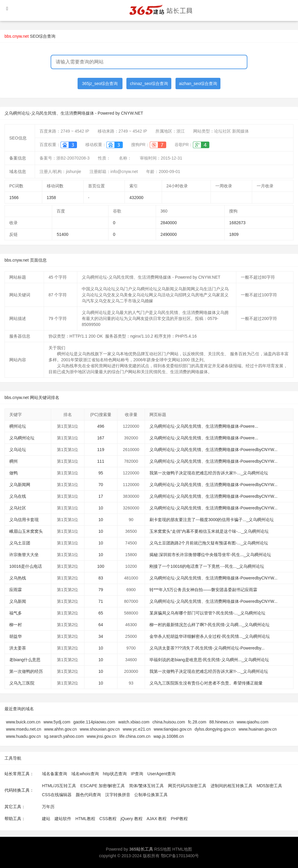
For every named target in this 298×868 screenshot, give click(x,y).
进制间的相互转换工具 (232, 786)
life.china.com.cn (135, 736)
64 (101, 625)
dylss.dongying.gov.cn (215, 729)
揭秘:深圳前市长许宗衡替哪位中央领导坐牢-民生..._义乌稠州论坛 (210, 555)
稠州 (13, 461)
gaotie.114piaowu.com (94, 722)
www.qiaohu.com (252, 722)
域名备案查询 (55, 774)
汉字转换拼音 (118, 795)
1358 (51, 198)
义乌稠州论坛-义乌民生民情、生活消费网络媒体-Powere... (204, 426)
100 (101, 566)
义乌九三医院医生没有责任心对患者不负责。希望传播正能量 (206, 683)
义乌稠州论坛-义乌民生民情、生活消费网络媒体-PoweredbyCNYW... (213, 450)
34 (101, 636)
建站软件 (63, 819)
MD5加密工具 (270, 786)
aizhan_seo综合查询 (198, 84)
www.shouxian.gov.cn (100, 729)
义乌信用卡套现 (24, 520)
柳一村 (16, 625)
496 (101, 426)
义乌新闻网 (20, 485)
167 (101, 438)
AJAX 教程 (157, 819)
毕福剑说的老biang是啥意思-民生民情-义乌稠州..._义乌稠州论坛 (209, 660)
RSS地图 (163, 849)
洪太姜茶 (18, 648)
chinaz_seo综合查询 (149, 84)
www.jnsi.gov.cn (102, 736)
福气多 (16, 613)
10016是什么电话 (26, 566)
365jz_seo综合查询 (100, 84)
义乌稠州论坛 (22, 438)
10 (101, 508)
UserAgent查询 (161, 774)
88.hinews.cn (222, 722)
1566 (14, 198)
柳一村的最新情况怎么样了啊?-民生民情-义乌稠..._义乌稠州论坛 (209, 625)
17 (101, 496)
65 (101, 613)
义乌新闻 (18, 601)
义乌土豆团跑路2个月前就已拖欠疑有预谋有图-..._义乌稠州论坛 (209, 543)
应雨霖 (16, 590)
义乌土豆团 (20, 543)
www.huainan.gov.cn (257, 729)
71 (101, 601)
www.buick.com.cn (23, 722)
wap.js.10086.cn (168, 736)
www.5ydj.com (57, 722)
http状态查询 (115, 774)
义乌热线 (18, 578)
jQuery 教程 (131, 819)
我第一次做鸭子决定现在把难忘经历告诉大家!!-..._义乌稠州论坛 (209, 473)
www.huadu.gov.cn (23, 736)
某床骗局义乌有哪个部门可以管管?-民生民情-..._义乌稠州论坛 (207, 613)
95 (101, 473)
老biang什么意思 (25, 660)
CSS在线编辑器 (57, 795)
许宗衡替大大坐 (24, 555)
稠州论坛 (18, 426)
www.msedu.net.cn (24, 729)
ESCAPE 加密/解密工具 (103, 786)
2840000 (169, 223)
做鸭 (13, 473)
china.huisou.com (169, 722)
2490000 (169, 234)
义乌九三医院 (22, 683)
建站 (46, 819)
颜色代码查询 (88, 795)
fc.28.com (197, 722)
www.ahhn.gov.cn (61, 729)
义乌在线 (18, 496)
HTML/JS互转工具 (59, 786)
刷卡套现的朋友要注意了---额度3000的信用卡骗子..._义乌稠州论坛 (212, 520)
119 (101, 450)
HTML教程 (85, 819)
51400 (62, 234)
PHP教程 (179, 819)
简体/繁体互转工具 (146, 786)
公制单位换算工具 (151, 795)
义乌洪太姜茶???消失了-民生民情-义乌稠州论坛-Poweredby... (207, 648)
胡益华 (16, 636)
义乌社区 (18, 508)
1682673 (237, 223)
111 (101, 461)
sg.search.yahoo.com (64, 736)
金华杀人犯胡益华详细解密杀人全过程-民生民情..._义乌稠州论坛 (210, 636)
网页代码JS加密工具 (187, 786)
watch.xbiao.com (134, 722)
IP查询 (137, 774)
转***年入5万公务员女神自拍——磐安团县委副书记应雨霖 (203, 590)
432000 (136, 198)
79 (101, 590)
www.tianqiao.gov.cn (173, 729)
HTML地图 (182, 849)
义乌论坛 (18, 450)
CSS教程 (108, 819)
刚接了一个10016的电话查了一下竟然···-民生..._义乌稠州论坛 (207, 566)
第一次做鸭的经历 (26, 671)
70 (101, 485)
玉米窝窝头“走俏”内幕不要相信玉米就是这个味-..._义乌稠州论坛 (209, 531)
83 (101, 578)
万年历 (48, 807)
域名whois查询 (85, 774)
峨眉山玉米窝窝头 (26, 531)
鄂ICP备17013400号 (180, 856)
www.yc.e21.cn (137, 729)
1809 (234, 234)
